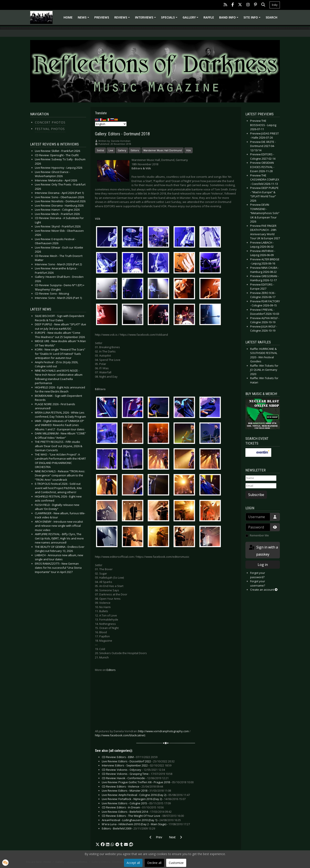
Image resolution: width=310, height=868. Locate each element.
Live (111, 150)
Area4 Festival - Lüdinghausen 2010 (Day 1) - (141, 820)
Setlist (100, 150)
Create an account (264, 590)
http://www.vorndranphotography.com (164, 731)
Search (271, 17)
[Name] (261, 478)
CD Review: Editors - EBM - (130, 757)
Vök (188, 150)
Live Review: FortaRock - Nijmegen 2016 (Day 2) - (144, 799)
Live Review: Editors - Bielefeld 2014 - (137, 812)
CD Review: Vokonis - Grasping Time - (137, 774)
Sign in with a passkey (263, 551)
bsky (275, 5)
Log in (263, 565)
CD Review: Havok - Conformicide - (135, 778)
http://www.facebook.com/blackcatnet (120, 735)
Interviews (146, 19)
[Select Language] (111, 124)
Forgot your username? (258, 583)
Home (68, 17)
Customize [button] (176, 863)
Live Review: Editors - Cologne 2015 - (136, 803)
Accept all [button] (133, 863)
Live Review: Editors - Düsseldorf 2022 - (138, 761)
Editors (135, 150)
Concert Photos (50, 122)
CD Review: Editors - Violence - (132, 786)
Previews (102, 17)
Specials (170, 19)
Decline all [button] (154, 863)
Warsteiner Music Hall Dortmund (163, 150)
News (84, 19)
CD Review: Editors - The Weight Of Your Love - (143, 816)
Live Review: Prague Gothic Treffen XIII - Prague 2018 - (148, 782)
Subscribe (256, 495)
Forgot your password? (258, 575)
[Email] (261, 486)
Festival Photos (50, 129)
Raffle (209, 17)
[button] (98, 845)
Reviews (123, 19)
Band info (229, 19)
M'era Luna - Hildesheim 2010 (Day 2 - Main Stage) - (146, 824)
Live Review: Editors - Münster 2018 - (136, 791)
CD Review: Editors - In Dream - (133, 807)
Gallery (191, 19)
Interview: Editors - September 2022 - (137, 765)
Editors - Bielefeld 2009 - (128, 828)
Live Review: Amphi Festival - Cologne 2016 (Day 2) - (146, 795)
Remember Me (259, 535)
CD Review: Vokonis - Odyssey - (133, 770)
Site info (253, 19)
